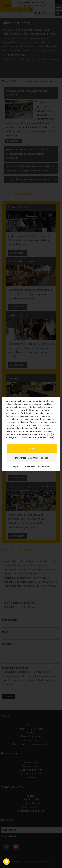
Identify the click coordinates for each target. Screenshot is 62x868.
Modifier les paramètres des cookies (32, 458)
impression (18, 466)
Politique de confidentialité (37, 466)
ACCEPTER (32, 448)
